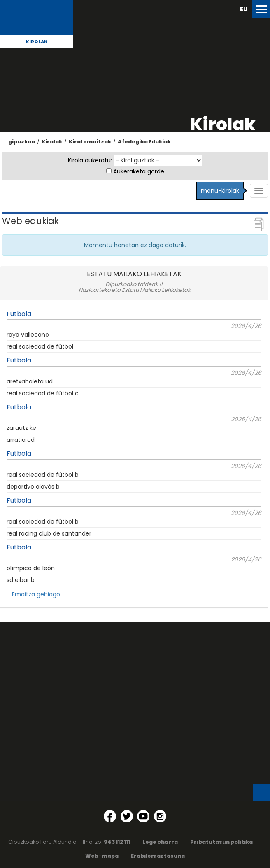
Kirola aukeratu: (90, 160)
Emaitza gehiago (36, 594)
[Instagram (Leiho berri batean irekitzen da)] (160, 816)
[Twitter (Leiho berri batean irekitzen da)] (127, 816)
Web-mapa (102, 856)
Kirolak (37, 42)
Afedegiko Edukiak (144, 142)
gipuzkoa (22, 142)
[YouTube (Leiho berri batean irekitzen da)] (143, 816)
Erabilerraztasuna (158, 856)
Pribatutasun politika (221, 842)
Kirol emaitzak (90, 142)
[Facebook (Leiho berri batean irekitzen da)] (110, 816)
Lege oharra (160, 842)
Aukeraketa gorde (139, 171)
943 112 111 (117, 842)
